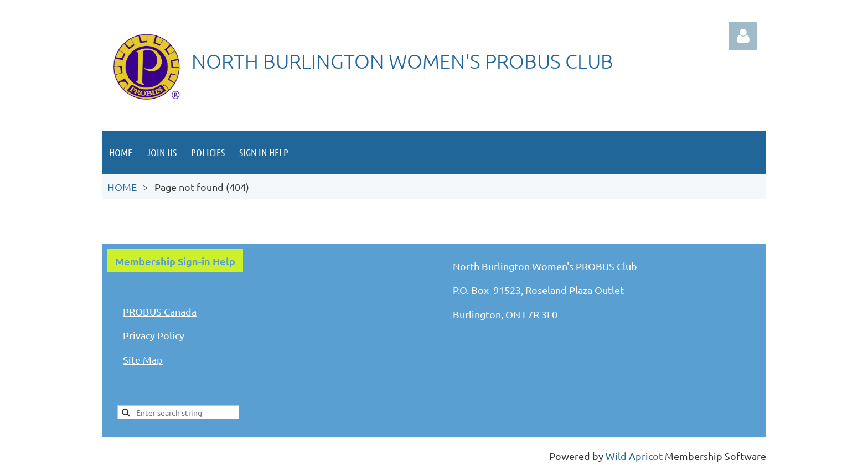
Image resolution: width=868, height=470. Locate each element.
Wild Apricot (634, 456)
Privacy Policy (154, 335)
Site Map (143, 360)
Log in (743, 36)
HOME (122, 187)
